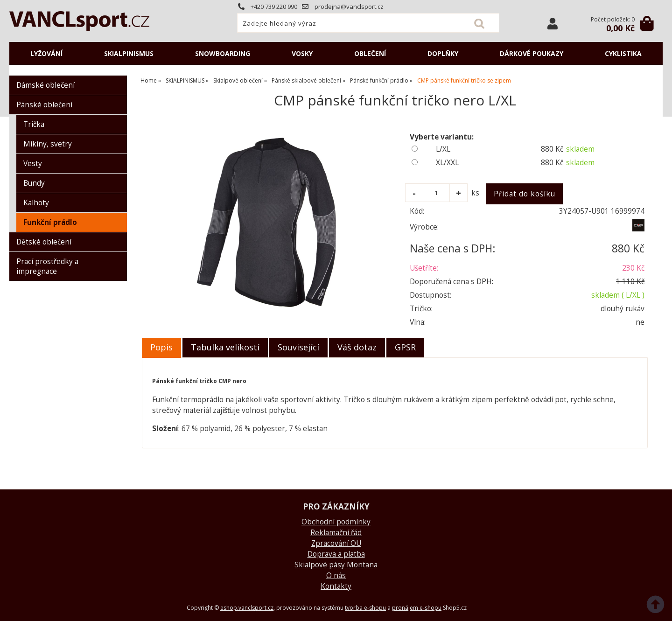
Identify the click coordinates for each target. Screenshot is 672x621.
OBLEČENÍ (370, 53)
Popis (161, 347)
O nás (336, 576)
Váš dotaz (357, 347)
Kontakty (336, 586)
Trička (34, 124)
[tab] (161, 348)
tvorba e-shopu (365, 608)
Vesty (33, 164)
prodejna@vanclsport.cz (343, 7)
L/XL (443, 149)
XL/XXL (447, 163)
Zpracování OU (336, 543)
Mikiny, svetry (48, 144)
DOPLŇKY (443, 53)
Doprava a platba (336, 554)
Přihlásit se (553, 24)
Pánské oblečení (44, 105)
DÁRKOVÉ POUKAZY (532, 53)
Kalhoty (36, 203)
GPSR (405, 347)
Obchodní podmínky (336, 522)
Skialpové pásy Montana (336, 565)
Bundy (34, 183)
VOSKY (302, 53)
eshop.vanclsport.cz (247, 608)
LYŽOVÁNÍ (46, 53)
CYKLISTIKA (623, 53)
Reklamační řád (336, 533)
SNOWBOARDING (223, 53)
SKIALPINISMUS (129, 53)
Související (298, 347)
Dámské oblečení (45, 85)
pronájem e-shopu (417, 608)
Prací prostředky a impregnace (47, 266)
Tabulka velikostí (225, 347)
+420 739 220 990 (268, 7)
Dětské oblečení (44, 242)
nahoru (658, 607)
